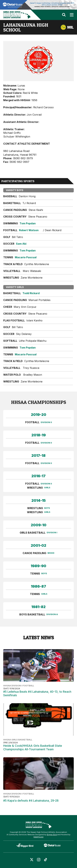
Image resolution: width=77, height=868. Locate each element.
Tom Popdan (28, 223)
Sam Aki (21, 244)
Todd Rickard (31, 293)
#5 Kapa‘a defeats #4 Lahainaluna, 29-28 (31, 801)
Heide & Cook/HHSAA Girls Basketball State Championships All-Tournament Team (33, 748)
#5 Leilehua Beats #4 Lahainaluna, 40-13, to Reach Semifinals (37, 693)
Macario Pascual (26, 257)
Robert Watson (29, 230)
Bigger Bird (52, 835)
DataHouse (38, 837)
